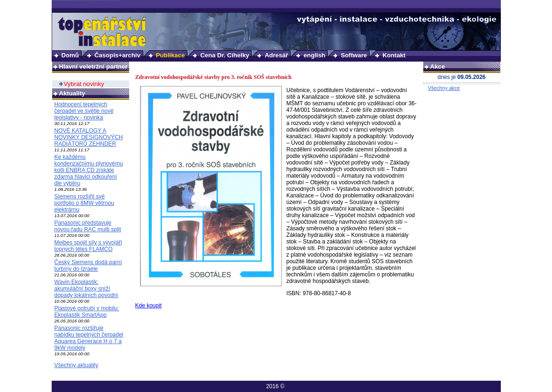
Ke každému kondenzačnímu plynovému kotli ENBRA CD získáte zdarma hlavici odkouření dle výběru (89, 170)
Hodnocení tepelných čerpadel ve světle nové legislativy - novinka (84, 111)
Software (354, 55)
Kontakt (394, 55)
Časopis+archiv (117, 55)
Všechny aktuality (76, 365)
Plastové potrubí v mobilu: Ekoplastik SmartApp (87, 312)
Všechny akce (444, 88)
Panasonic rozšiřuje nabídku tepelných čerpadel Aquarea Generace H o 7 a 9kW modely (89, 338)
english (314, 55)
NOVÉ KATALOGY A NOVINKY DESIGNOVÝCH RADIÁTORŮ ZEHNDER (89, 137)
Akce (438, 67)
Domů (70, 55)
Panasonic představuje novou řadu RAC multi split (88, 226)
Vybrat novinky (84, 84)
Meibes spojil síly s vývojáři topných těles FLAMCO (88, 246)
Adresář (276, 55)
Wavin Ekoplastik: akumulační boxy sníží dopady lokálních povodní (86, 289)
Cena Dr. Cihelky (225, 55)
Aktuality (72, 93)
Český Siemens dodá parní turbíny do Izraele (88, 266)
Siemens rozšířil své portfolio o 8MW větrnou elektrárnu (84, 203)
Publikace (171, 55)
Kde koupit (149, 306)
